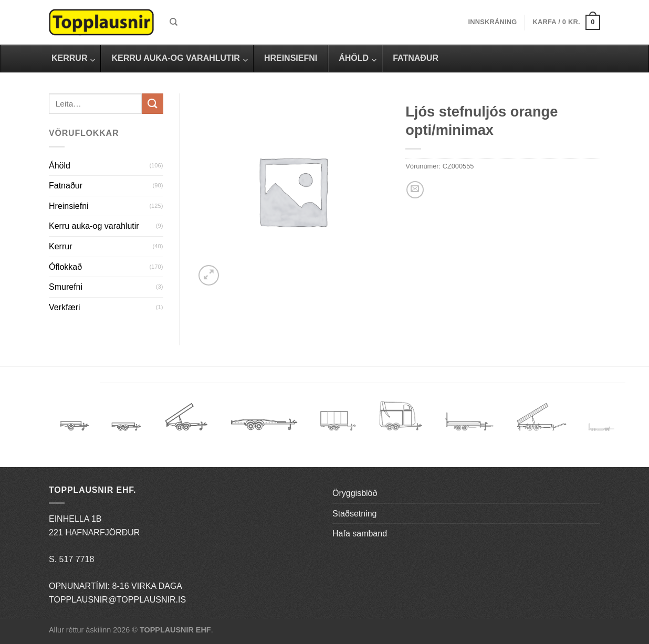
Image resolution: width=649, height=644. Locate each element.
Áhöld (60, 166)
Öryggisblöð (355, 493)
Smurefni (66, 287)
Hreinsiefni (69, 206)
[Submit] (152, 104)
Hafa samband (360, 534)
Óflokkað (65, 267)
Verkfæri (65, 307)
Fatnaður (66, 186)
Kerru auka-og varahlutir (94, 226)
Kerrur (60, 246)
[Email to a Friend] (415, 190)
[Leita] (174, 22)
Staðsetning (355, 514)
